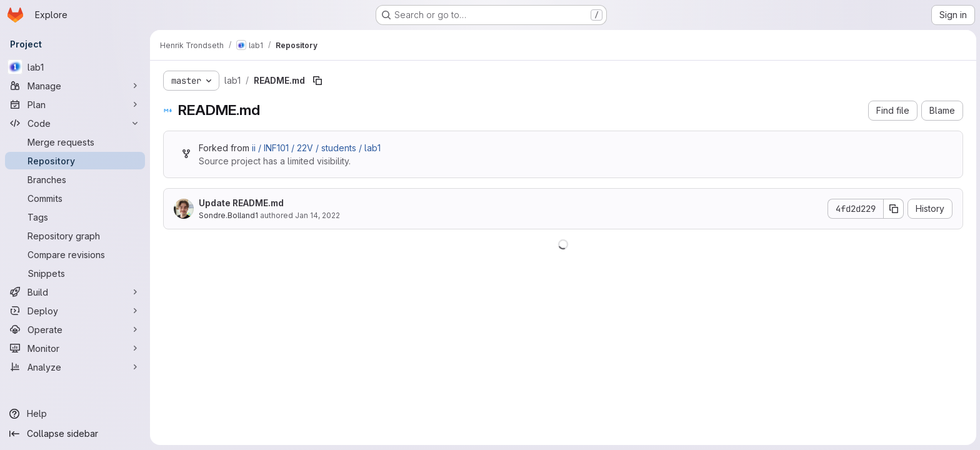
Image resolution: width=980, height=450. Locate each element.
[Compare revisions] (75, 254)
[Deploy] (75, 311)
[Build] (75, 292)
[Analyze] (75, 367)
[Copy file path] (317, 81)
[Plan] (75, 104)
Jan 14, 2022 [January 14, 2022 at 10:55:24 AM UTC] (317, 215)
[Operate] (75, 329)
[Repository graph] (75, 236)
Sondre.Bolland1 (228, 215)
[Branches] (75, 179)
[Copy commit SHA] (893, 209)
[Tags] (75, 217)
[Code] (75, 123)
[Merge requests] (75, 142)
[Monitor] (75, 348)
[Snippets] (75, 273)
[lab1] (75, 67)
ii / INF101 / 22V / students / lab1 (316, 148)
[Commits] (75, 198)
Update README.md (241, 203)
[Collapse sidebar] (75, 434)
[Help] (75, 414)
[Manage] (75, 86)
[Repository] (75, 161)
